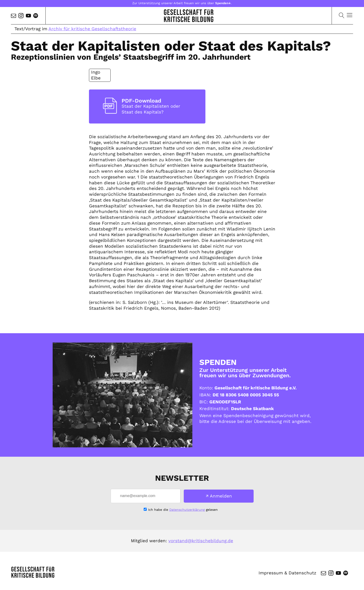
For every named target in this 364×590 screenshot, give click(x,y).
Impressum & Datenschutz (287, 573)
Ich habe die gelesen (183, 510)
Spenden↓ (223, 3)
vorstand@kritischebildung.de (201, 541)
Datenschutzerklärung (187, 510)
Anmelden (221, 496)
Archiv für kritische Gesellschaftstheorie (92, 29)
